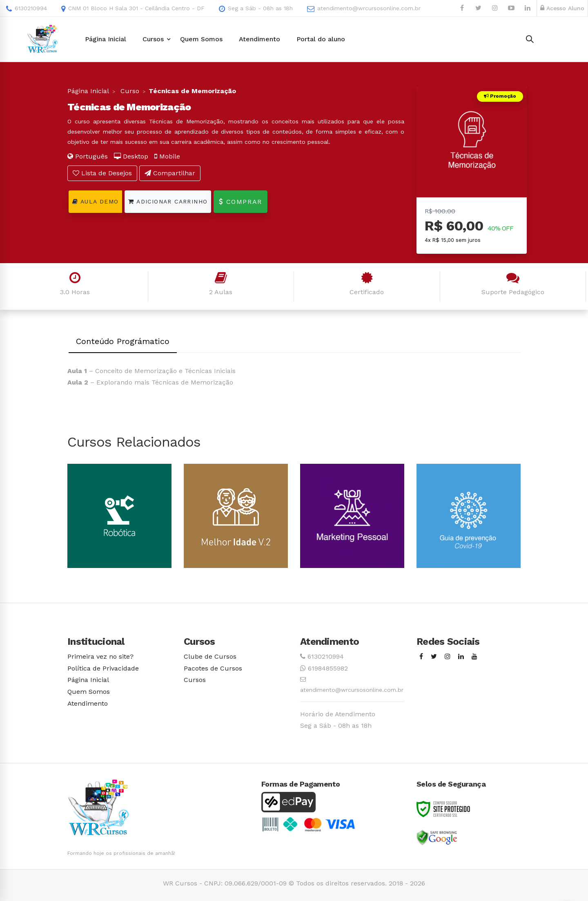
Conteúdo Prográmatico (123, 341)
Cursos (195, 680)
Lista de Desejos (102, 173)
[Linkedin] (461, 657)
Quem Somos (89, 692)
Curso (129, 91)
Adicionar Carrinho (168, 201)
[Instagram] (448, 657)
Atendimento (88, 703)
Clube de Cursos (210, 656)
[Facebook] (421, 657)
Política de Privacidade (103, 668)
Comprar (240, 202)
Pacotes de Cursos (213, 668)
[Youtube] (474, 657)
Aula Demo (95, 201)
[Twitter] (434, 657)
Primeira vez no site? (100, 656)
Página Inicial (88, 91)
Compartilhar (170, 173)
